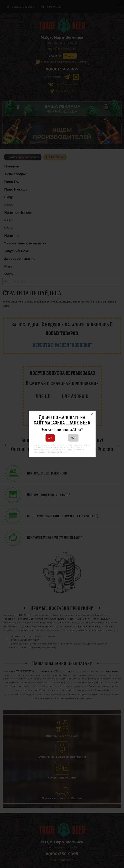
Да (50, 438)
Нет (73, 438)
